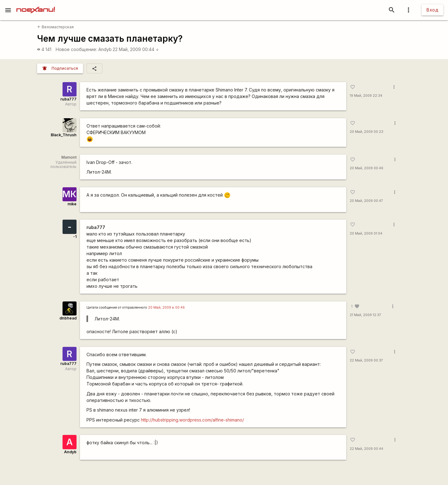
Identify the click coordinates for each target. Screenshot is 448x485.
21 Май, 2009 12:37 (365, 315)
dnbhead (68, 318)
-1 (75, 237)
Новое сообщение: (76, 49)
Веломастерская (56, 27)
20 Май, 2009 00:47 (366, 201)
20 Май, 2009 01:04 (366, 233)
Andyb (105, 49)
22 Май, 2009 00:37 (366, 360)
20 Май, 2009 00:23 (366, 132)
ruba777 (68, 99)
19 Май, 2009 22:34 (366, 96)
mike (72, 204)
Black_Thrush (64, 135)
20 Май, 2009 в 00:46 (166, 308)
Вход (432, 10)
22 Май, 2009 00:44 (136, 49)
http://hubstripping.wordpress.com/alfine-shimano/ (192, 420)
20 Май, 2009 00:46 (366, 168)
